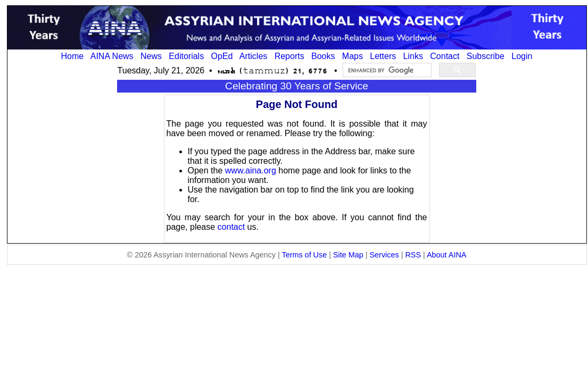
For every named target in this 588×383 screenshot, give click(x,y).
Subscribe (486, 56)
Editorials (186, 56)
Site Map (348, 255)
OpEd (222, 56)
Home (73, 56)
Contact (445, 56)
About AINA (446, 255)
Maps (353, 56)
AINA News (112, 56)
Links (413, 56)
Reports (289, 56)
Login (522, 56)
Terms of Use (304, 255)
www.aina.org (251, 170)
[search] (386, 70)
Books (323, 56)
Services (384, 255)
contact (231, 227)
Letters (383, 56)
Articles (253, 56)
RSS (413, 255)
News (151, 56)
